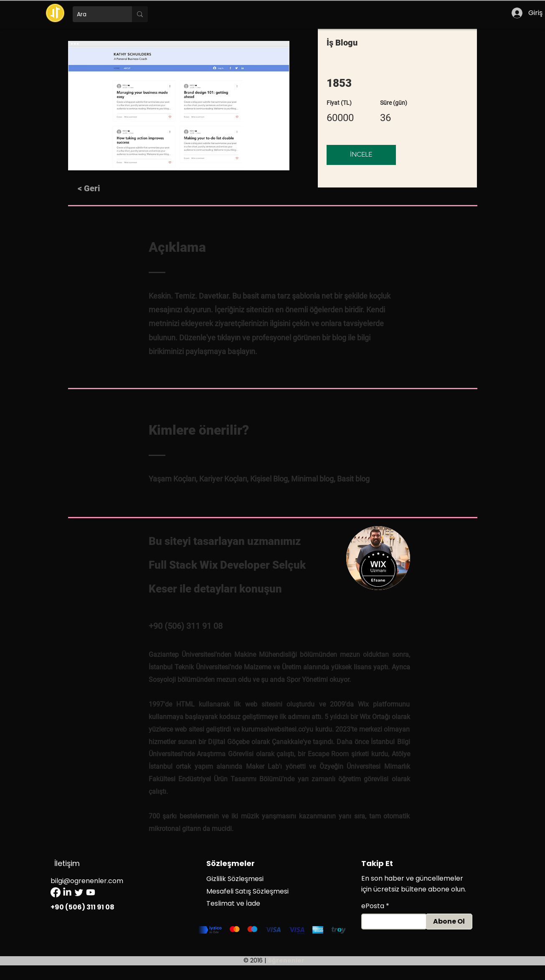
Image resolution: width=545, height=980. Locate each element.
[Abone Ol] (449, 922)
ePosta (373, 906)
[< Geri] (101, 188)
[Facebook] (56, 892)
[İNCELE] (361, 155)
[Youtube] (91, 892)
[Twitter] (79, 892)
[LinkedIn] (67, 892)
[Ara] (96, 14)
